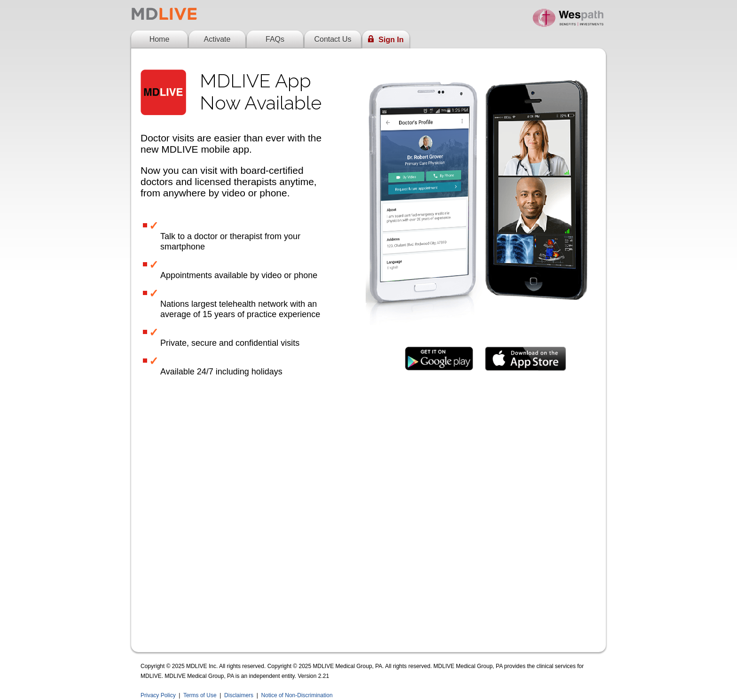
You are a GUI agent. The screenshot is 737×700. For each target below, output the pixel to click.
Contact (333, 39)
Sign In (386, 39)
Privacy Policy (158, 695)
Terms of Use (200, 695)
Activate (217, 39)
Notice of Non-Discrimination (297, 695)
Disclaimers (239, 695)
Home (160, 39)
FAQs (275, 39)
